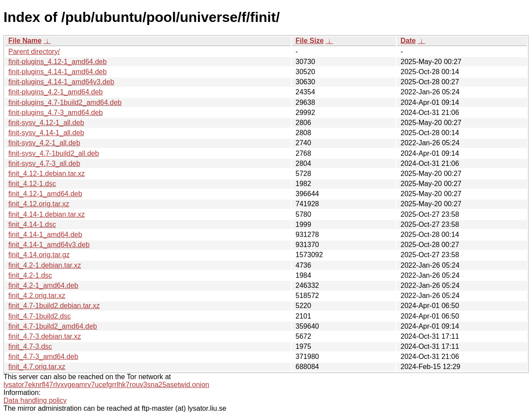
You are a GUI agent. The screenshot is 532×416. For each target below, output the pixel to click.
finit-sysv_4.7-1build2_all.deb (54, 153)
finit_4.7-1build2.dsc (40, 316)
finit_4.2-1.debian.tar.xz (45, 265)
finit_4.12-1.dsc (32, 184)
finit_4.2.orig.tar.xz (37, 296)
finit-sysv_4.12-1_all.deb (46, 123)
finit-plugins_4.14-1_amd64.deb (58, 72)
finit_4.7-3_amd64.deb (43, 357)
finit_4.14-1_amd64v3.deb (49, 245)
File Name (25, 41)
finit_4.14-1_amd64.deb (45, 235)
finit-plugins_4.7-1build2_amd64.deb (65, 102)
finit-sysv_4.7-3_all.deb (44, 163)
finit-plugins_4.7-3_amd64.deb (56, 113)
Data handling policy (35, 400)
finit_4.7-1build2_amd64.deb (53, 326)
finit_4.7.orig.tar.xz (37, 367)
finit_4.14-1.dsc (32, 224)
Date (408, 41)
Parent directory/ (34, 52)
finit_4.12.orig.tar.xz (39, 204)
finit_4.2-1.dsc (30, 275)
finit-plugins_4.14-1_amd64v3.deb (61, 82)
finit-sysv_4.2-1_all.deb (44, 143)
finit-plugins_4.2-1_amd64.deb (56, 92)
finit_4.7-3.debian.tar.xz (45, 336)
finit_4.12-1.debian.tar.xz (47, 174)
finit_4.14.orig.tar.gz (39, 255)
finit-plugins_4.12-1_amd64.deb (58, 62)
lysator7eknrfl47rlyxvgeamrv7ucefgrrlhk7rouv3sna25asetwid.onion (106, 385)
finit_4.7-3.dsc (30, 346)
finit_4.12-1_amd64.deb (45, 194)
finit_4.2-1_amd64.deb (43, 285)
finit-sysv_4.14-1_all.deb (46, 133)
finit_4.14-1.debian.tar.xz (47, 214)
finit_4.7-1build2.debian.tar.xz (54, 306)
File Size (309, 41)
